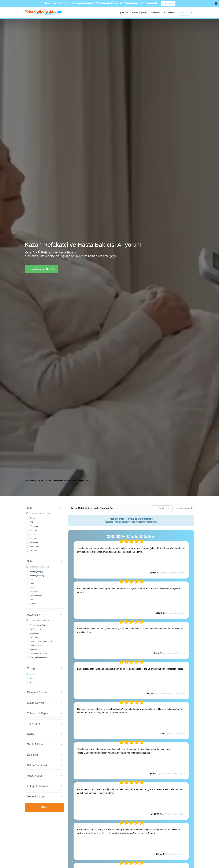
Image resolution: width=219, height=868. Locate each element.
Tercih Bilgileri (35, 744)
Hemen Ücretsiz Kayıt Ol (42, 269)
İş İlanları (124, 12)
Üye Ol (184, 12)
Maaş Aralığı (34, 776)
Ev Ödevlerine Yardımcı (39, 653)
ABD (32, 522)
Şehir (30, 561)
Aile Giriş (155, 12)
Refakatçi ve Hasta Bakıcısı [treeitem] (65, 481)
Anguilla (33, 538)
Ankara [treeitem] (81, 481)
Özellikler (33, 755)
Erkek (32, 683)
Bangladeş (34, 550)
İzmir (32, 584)
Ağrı (31, 600)
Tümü (32, 674)
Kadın (32, 679)
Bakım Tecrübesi (37, 765)
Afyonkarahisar (36, 596)
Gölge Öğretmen (36, 645)
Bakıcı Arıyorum (140, 12)
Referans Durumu (38, 692)
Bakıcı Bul (47, 481)
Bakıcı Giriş (169, 12)
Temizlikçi (34, 649)
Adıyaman (34, 592)
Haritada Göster (184, 508)
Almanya (33, 530)
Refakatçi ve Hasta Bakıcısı (41, 641)
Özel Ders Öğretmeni (38, 657)
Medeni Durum (36, 797)
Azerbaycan (35, 546)
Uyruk (31, 734)
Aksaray (33, 604)
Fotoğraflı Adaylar (38, 786)
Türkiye (33, 518)
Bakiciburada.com (32, 481)
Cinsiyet (32, 668)
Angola (33, 534)
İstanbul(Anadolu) (37, 576)
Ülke (30, 508)
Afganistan (34, 526)
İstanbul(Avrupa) (36, 572)
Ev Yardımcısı (35, 629)
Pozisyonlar (34, 615)
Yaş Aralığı (33, 724)
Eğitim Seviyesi (36, 703)
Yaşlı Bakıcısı (35, 633)
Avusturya (34, 542)
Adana (32, 588)
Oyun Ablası (35, 637)
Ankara (33, 580)
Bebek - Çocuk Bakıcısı (39, 625)
